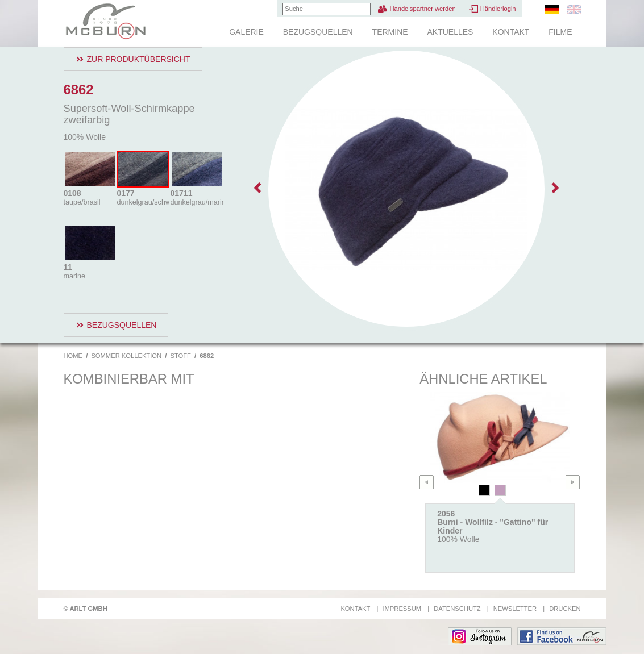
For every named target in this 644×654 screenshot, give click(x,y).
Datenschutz (457, 609)
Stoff (180, 356)
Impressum (402, 609)
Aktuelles (450, 32)
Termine (390, 32)
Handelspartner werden (422, 9)
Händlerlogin (498, 9)
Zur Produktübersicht (139, 59)
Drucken (565, 609)
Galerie (246, 32)
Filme (560, 32)
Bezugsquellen (318, 32)
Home (73, 356)
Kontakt (511, 32)
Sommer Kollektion (126, 356)
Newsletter (515, 609)
